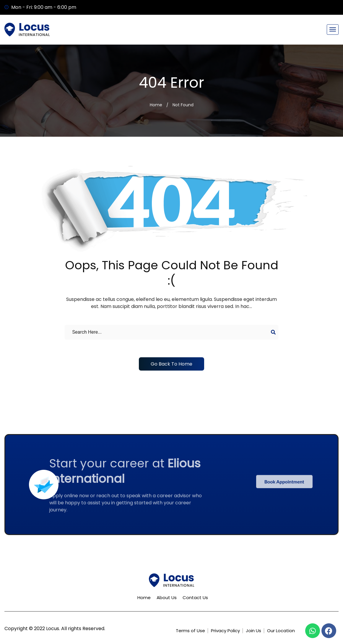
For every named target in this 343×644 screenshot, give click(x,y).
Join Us (253, 631)
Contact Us (195, 597)
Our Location (281, 631)
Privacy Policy (225, 631)
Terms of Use (190, 631)
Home (156, 105)
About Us (167, 597)
